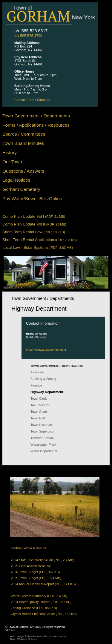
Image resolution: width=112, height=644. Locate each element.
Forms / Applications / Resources (36, 125)
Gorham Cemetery (21, 189)
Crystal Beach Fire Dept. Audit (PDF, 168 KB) (44, 614)
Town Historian (41, 425)
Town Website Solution (24, 639)
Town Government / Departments (36, 116)
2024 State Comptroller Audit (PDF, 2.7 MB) (43, 560)
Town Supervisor (43, 431)
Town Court (39, 412)
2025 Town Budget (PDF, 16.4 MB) (36, 578)
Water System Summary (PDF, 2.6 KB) (39, 596)
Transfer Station (42, 438)
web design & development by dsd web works (38, 636)
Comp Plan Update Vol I (34, 216)
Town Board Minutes (23, 143)
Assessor (37, 372)
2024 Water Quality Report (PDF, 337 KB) (41, 602)
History (10, 152)
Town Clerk (39, 398)
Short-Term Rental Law (34, 232)
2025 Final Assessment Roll (31, 566)
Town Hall (38, 418)
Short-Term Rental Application (40, 240)
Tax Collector (40, 405)
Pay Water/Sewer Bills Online (32, 198)
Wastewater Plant (43, 444)
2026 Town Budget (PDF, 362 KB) (35, 572)
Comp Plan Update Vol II (34, 224)
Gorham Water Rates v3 (28, 548)
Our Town (12, 162)
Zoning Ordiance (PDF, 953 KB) (34, 608)
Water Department (44, 451)
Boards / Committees (24, 134)
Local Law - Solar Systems (38, 247)
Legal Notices (16, 180)
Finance (36, 385)
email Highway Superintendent (46, 350)
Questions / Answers (23, 171)
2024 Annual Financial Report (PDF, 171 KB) (43, 584)
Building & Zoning (43, 379)
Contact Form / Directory (32, 100)
